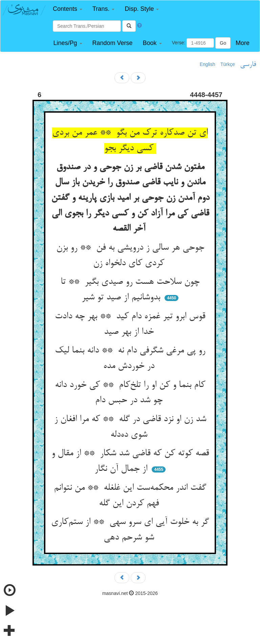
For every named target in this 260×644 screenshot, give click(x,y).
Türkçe (228, 64)
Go (223, 43)
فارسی (248, 65)
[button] (68, 9)
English (208, 64)
